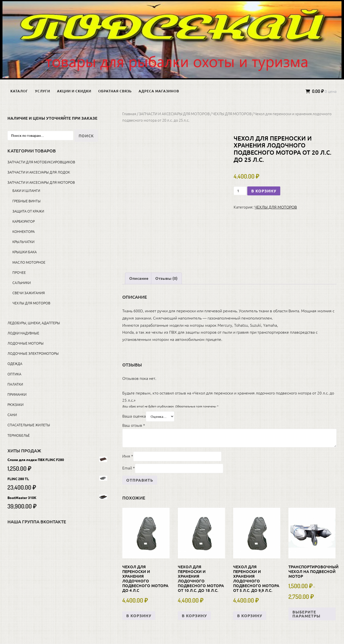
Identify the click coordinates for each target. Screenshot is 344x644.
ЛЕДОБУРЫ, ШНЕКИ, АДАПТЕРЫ (34, 323)
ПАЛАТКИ (15, 384)
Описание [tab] (139, 278)
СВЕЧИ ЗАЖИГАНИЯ (29, 293)
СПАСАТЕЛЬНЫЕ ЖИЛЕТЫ (29, 425)
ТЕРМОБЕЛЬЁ (19, 435)
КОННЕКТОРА (24, 231)
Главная (129, 114)
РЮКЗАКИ (16, 404)
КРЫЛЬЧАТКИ (23, 242)
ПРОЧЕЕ (19, 272)
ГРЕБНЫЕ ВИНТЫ (27, 201)
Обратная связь (115, 91)
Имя (128, 456)
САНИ (12, 415)
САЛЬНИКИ (22, 283)
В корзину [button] (139, 616)
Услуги (43, 91)
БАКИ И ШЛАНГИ (26, 190)
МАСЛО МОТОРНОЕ (29, 262)
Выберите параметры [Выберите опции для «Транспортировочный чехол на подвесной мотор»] (306, 614)
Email (129, 468)
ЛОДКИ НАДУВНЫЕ (23, 333)
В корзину (264, 191)
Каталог (19, 91)
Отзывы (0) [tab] (166, 278)
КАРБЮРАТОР (24, 221)
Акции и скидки (74, 91)
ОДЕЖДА (15, 363)
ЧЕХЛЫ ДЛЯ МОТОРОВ (232, 114)
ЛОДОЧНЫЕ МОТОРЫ (26, 343)
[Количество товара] (240, 191)
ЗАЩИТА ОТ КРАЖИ (28, 211)
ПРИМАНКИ (17, 394)
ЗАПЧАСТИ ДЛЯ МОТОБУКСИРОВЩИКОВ (41, 162)
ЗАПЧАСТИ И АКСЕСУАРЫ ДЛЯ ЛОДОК (39, 172)
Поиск (86, 136)
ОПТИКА (14, 374)
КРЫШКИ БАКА (25, 252)
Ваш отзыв (134, 425)
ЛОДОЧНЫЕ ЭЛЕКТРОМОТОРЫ (33, 353)
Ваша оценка (134, 416)
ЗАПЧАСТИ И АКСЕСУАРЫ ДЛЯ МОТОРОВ (174, 114)
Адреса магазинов (159, 91)
